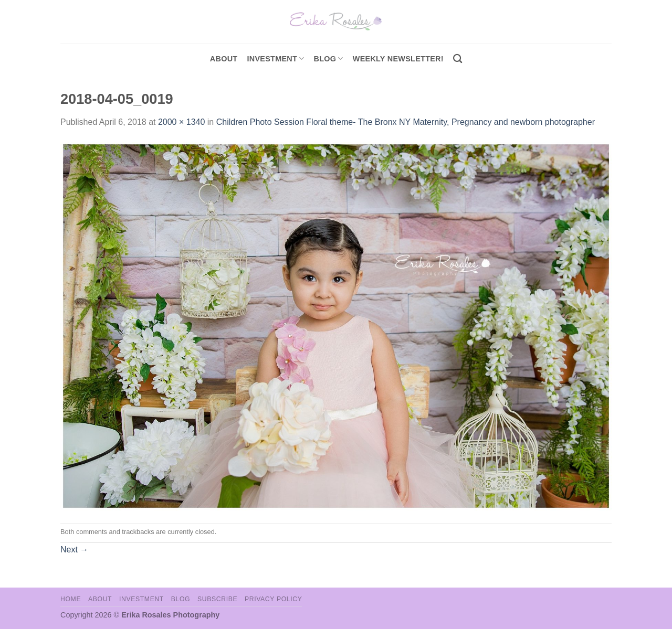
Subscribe (217, 599)
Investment (141, 599)
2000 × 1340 (181, 122)
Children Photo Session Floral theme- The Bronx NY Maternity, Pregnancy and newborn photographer (406, 122)
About (224, 59)
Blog (329, 58)
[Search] (458, 59)
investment (275, 58)
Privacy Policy (273, 599)
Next (74, 550)
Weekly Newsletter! (398, 59)
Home (71, 599)
